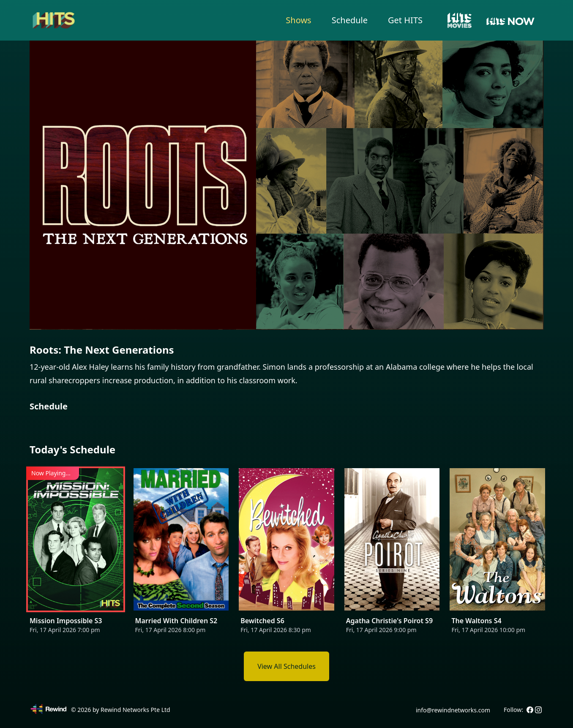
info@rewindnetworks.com (453, 710)
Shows (298, 20)
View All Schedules (286, 666)
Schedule (350, 20)
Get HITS (405, 20)
